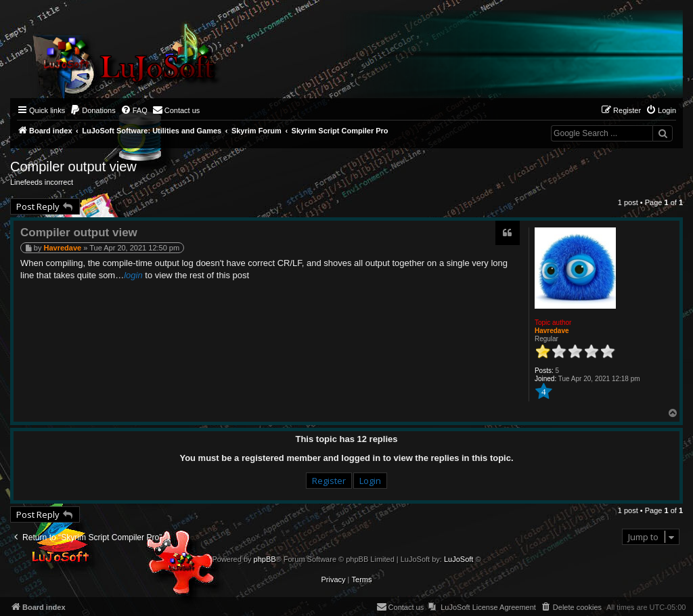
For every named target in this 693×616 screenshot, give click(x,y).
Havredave (552, 331)
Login (370, 481)
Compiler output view (73, 167)
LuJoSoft (459, 559)
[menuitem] (93, 110)
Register (329, 481)
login (133, 275)
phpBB (265, 559)
